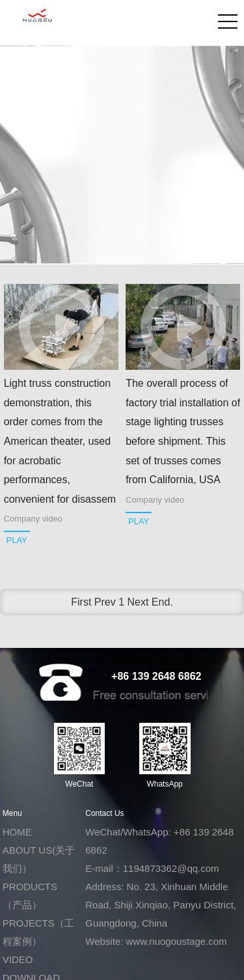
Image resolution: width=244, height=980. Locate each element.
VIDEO (18, 959)
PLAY (16, 540)
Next (138, 602)
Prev (105, 602)
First (81, 602)
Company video (33, 519)
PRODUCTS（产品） (30, 896)
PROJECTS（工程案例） (38, 932)
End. (162, 602)
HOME (17, 832)
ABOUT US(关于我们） (39, 859)
